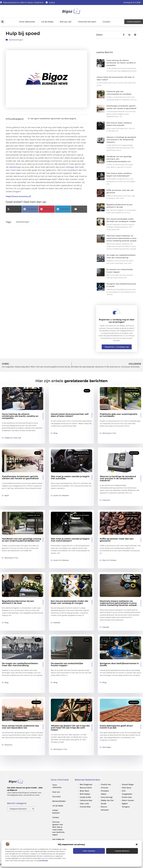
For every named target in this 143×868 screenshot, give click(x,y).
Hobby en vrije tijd (32, 391)
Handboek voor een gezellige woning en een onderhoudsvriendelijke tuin (119, 159)
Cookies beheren (122, 851)
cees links (84, 804)
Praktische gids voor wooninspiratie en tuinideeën (119, 415)
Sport (38, 453)
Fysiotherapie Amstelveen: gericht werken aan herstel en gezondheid (20, 477)
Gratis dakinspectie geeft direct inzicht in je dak (116, 727)
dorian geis (127, 797)
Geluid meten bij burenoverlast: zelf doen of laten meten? (70, 415)
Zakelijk (86, 578)
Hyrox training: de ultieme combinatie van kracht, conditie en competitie (121, 63)
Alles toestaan (89, 851)
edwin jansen (128, 800)
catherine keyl (86, 800)
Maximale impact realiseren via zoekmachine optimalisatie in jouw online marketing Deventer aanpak (122, 238)
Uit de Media (47, 22)
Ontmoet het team (87, 22)
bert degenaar (86, 784)
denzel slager (128, 784)
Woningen (134, 702)
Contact (106, 22)
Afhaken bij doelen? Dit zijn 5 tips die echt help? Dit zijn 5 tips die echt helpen (70, 728)
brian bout (84, 791)
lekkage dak (72, 167)
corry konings (107, 797)
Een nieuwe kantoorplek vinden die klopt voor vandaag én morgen (70, 602)
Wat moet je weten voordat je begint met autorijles (70, 477)
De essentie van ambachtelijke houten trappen (67, 664)
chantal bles (85, 807)
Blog (87, 391)
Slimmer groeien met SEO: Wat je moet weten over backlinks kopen (58, 828)
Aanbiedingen (16, 40)
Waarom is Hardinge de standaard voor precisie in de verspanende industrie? (121, 140)
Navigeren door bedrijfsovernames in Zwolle (119, 664)
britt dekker (85, 794)
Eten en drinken (131, 515)
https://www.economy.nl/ (18, 196)
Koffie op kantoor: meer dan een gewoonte (117, 540)
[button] (137, 844)
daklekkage (15, 167)
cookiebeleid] (43, 861)
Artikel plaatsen (56, 812)
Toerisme (36, 702)
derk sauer (127, 788)
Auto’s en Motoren (81, 453)
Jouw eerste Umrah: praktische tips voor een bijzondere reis (20, 727)
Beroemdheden (59, 801)
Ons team (57, 797)
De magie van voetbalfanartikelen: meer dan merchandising (20, 664)
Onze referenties (27, 22)
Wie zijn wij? (66, 22)
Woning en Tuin (132, 391)
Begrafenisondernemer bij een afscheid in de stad (18, 602)
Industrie (134, 453)
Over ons (56, 792)
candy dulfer (85, 797)
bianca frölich (86, 788)
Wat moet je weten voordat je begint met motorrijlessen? (70, 540)
